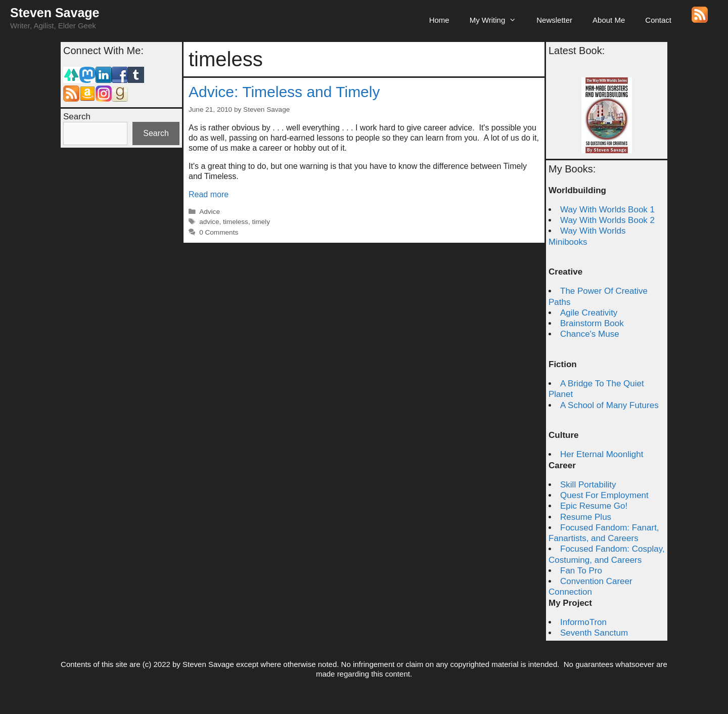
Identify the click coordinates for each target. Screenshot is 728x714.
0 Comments (219, 232)
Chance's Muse (590, 334)
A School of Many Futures (609, 405)
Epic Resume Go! (594, 506)
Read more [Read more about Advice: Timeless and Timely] (209, 194)
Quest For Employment (604, 495)
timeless (236, 222)
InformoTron (583, 622)
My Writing (498, 20)
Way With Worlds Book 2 (607, 220)
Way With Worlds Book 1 (607, 210)
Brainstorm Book (592, 323)
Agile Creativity (589, 313)
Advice (210, 212)
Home (439, 20)
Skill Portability (588, 485)
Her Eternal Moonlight (602, 454)
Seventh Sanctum (594, 633)
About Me (609, 20)
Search (77, 117)
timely (261, 222)
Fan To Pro (581, 571)
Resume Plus (586, 517)
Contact (658, 20)
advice (209, 222)
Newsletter (554, 20)
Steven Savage (55, 13)
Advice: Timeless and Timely (284, 92)
